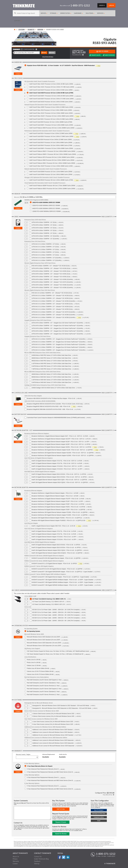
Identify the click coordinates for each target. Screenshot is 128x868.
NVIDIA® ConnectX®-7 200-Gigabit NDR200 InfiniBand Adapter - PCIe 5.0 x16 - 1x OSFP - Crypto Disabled (63, 580)
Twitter (64, 857)
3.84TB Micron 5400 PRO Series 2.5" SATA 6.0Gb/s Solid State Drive (51, 366)
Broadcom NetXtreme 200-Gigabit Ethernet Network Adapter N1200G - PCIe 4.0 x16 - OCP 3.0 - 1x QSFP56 (63, 456)
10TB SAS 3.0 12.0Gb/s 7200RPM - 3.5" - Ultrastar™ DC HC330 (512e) (52, 296)
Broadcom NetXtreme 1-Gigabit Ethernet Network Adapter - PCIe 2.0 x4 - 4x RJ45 (55, 496)
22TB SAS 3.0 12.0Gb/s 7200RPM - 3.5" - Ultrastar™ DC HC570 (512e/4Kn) (54, 312)
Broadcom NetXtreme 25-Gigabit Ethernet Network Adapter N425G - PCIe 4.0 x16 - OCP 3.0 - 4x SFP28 (61, 447)
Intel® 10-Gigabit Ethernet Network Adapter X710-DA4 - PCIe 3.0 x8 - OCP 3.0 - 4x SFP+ (57, 469)
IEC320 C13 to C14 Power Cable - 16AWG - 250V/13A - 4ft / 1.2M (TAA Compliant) (56, 618)
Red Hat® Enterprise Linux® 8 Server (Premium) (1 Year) (43, 686)
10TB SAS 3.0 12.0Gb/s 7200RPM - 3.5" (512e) (45, 244)
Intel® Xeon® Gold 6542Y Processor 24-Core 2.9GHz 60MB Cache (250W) (51, 142)
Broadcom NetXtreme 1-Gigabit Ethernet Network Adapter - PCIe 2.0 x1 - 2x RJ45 (55, 493)
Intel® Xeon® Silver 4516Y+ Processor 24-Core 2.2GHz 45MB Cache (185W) (51, 116)
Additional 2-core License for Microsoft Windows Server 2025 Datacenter (53, 740)
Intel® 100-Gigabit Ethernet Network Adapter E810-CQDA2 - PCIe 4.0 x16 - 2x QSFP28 (57, 550)
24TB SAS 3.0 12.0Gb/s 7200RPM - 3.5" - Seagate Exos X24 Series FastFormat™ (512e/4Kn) (59, 350)
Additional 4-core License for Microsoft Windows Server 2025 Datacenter (53, 743)
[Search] (26, 13)
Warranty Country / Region (23, 754)
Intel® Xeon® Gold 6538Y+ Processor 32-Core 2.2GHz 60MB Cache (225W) (51, 125)
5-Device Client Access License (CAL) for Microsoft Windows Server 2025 (53, 716)
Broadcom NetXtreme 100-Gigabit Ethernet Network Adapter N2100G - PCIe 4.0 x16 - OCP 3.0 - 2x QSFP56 (63, 453)
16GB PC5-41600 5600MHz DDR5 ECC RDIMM (46, 202)
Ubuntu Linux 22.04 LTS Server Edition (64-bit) (40, 671)
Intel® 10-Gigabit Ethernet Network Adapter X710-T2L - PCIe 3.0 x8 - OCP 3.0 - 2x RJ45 (57, 461)
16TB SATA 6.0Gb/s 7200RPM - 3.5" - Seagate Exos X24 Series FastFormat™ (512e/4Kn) (57, 328)
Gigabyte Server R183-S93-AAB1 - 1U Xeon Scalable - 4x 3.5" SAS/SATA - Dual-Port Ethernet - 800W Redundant (61, 65)
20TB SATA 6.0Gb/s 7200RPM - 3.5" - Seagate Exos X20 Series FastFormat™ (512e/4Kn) (57, 323)
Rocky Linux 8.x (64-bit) (34, 660)
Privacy (15, 859)
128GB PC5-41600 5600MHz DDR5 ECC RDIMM (47, 211)
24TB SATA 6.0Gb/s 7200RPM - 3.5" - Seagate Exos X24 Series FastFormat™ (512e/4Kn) (57, 334)
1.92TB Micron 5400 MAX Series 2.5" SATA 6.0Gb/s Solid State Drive (51, 380)
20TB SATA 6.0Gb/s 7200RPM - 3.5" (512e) (44, 233)
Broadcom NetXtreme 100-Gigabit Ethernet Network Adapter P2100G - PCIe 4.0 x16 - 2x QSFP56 (60, 512)
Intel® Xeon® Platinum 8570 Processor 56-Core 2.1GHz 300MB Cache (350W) (52, 157)
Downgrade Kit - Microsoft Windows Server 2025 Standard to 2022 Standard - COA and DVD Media (61, 706)
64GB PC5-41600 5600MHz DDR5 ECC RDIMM (46, 208)
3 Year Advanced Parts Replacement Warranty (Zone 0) (43, 769)
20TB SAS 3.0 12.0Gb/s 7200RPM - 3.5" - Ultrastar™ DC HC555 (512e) (52, 309)
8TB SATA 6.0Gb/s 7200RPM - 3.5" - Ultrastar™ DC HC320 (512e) (51, 266)
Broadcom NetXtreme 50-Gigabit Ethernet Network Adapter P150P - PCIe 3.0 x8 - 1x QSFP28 (58, 510)
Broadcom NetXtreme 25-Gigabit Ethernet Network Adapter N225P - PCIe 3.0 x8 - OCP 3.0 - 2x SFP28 (61, 444)
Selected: (17, 197)
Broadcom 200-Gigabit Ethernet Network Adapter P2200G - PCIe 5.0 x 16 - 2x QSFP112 (57, 518)
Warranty (16, 861)
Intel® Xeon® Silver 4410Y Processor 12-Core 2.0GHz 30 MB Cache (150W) (51, 84)
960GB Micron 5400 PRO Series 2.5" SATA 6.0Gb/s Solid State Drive (51, 361)
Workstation (66, 13)
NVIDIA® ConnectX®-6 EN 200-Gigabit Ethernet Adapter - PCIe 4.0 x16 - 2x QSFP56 (56, 558)
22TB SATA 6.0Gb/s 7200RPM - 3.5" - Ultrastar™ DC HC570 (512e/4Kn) (52, 282)
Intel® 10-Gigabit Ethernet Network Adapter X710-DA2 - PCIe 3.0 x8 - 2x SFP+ (54, 537)
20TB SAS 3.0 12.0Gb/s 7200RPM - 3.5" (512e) (45, 255)
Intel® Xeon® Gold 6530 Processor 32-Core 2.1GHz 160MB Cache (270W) (51, 122)
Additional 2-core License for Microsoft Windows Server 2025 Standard (53, 730)
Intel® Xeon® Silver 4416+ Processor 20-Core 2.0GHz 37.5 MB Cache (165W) (52, 87)
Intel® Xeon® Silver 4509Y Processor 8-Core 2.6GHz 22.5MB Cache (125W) (51, 107)
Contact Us (38, 857)
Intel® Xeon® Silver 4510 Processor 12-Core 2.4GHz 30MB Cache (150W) (51, 110)
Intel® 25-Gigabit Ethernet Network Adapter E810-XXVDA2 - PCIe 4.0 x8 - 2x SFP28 (56, 545)
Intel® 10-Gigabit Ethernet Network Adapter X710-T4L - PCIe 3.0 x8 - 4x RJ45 (54, 534)
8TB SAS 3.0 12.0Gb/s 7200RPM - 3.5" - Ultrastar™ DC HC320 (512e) (52, 293)
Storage (54, 13)
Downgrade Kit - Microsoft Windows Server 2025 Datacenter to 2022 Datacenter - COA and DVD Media (62, 708)
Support (18, 21)
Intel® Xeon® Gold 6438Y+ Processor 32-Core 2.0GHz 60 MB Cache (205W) (51, 96)
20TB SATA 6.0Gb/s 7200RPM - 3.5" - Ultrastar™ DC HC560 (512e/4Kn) (52, 279)
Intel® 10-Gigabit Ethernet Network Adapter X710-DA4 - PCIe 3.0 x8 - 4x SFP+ (54, 540)
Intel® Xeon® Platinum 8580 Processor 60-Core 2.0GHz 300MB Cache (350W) (52, 160)
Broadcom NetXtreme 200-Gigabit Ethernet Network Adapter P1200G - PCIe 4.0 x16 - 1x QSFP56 (60, 515)
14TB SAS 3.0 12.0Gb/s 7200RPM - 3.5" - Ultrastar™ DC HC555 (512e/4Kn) (54, 301)
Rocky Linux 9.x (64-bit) (34, 662)
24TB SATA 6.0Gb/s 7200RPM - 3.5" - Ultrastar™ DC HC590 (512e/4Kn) (52, 285)
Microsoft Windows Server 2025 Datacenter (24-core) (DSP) (44, 646)
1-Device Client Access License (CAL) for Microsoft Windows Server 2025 (53, 714)
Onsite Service (63, 754)
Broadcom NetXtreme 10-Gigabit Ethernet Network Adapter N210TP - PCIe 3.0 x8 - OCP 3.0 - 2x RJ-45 (61, 439)
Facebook (59, 857)
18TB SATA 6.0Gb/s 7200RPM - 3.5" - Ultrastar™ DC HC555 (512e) (51, 277)
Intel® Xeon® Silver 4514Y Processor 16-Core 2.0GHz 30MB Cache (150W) (51, 113)
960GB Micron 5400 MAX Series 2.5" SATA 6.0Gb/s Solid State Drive (51, 377)
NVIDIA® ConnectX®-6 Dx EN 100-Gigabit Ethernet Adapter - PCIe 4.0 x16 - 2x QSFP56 (57, 569)
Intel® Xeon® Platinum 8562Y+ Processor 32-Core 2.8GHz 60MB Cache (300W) (52, 151)
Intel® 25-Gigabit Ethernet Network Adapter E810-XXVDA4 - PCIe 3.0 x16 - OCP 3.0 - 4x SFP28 (59, 477)
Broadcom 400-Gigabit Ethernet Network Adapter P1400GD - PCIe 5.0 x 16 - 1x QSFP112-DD (59, 521)
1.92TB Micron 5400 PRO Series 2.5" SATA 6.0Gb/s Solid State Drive (51, 364)
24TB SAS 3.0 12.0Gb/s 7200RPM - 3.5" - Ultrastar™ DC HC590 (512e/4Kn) (54, 315)
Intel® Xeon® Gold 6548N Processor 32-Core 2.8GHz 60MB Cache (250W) (51, 174)
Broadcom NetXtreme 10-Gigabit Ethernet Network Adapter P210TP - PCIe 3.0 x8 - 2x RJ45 (58, 499)
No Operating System (34, 631)
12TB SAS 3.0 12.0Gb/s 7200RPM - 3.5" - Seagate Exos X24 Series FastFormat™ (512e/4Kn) (59, 342)
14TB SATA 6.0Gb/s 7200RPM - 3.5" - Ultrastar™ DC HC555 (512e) (51, 271)
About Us (16, 857)
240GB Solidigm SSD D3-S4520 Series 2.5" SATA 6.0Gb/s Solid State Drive (53, 388)
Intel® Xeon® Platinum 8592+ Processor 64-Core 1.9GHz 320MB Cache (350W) (52, 163)
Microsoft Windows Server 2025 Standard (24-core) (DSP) (44, 640)
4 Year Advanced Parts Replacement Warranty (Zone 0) (43, 777)
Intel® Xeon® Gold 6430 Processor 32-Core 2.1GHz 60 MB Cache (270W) (51, 93)
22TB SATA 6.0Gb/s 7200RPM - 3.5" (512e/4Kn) (46, 236)
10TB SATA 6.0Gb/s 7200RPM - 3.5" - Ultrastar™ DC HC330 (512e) (51, 268)
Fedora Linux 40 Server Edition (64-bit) (38, 668)
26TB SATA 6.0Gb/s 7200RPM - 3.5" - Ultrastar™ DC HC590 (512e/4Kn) (52, 288)
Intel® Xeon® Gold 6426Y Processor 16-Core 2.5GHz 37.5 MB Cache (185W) (51, 99)
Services (101, 13)
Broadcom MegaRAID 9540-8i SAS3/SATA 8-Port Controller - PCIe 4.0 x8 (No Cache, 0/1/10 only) (55, 404)
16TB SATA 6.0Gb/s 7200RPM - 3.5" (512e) (44, 230)
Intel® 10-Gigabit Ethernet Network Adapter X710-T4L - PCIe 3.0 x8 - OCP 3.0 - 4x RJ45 (57, 463)
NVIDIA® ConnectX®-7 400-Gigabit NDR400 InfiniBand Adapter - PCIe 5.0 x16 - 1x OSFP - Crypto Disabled (63, 582)
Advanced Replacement (49, 754)
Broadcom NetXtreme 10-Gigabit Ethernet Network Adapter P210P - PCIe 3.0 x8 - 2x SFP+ (58, 501)
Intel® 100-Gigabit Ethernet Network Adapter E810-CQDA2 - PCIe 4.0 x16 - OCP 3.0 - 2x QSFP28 (60, 482)
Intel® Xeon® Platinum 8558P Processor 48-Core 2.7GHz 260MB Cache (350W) (52, 186)
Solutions (90, 13)
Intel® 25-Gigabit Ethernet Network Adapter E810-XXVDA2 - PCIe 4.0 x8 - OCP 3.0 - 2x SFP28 (59, 474)
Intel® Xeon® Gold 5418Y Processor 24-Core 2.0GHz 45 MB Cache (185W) (51, 90)
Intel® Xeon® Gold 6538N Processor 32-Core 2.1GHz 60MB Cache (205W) (51, 172)
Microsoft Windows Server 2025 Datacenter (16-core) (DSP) (44, 643)
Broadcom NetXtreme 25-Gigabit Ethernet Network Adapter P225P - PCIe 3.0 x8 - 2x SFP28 (58, 504)
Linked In (68, 857)
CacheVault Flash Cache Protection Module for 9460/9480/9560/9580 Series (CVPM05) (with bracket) (56, 418)
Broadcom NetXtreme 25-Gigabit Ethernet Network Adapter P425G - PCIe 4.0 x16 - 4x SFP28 (58, 507)
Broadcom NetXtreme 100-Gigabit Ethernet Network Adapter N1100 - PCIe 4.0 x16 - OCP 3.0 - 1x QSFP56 (62, 450)
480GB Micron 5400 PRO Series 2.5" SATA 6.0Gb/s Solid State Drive (51, 358)
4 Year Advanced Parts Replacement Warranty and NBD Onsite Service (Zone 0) (50, 780)
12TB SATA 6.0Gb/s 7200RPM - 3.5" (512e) (44, 225)
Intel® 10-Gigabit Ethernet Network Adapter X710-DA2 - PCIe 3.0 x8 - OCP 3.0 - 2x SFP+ (57, 466)
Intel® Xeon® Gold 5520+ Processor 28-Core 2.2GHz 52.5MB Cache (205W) (51, 119)
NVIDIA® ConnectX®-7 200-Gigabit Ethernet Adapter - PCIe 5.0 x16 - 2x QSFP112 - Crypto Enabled (60, 577)
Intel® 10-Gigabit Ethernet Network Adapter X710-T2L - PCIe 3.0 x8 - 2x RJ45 (54, 531)
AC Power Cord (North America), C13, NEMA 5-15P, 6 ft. (48, 602)
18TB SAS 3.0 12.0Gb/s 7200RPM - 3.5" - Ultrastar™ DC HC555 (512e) (52, 307)
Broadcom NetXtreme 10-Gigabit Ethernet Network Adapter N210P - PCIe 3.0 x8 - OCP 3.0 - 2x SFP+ (61, 442)
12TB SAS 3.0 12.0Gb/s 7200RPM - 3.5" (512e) (45, 247)
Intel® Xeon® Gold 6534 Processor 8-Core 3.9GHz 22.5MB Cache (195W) (51, 140)
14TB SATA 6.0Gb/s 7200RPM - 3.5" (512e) (44, 228)
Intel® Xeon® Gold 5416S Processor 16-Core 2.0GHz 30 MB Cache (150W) (51, 102)
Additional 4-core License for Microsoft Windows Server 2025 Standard (53, 732)
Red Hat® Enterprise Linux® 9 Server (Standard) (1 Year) (43, 692)
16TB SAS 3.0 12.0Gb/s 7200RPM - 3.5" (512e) (45, 252)
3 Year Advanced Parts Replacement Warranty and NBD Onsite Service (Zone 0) (50, 772)
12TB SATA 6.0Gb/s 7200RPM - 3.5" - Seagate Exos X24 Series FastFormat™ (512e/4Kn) (57, 326)
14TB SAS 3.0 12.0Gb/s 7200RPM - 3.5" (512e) (45, 250)
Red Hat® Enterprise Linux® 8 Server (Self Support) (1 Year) (44, 680)
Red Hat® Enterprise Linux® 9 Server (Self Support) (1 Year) (44, 689)
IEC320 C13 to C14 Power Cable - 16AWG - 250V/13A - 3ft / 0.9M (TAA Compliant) (56, 615)
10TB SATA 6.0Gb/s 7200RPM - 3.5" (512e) (44, 222)
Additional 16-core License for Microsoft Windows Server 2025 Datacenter (53, 746)
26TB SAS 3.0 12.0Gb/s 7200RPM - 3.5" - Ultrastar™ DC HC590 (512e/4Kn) (54, 317)
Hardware (78, 13)
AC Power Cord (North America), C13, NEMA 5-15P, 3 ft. (49, 599)
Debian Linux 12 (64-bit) (34, 665)
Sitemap (37, 864)
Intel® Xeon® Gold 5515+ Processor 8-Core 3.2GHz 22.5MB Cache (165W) (51, 133)
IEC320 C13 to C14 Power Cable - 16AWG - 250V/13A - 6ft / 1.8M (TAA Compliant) (56, 621)
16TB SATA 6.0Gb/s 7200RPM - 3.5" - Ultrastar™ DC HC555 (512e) (51, 274)
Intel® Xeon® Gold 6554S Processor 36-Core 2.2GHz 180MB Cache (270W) (51, 180)
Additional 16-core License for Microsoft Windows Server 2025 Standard (53, 735)
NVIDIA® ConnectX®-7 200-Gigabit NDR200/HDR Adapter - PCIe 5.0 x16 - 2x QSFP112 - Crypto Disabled (62, 572)
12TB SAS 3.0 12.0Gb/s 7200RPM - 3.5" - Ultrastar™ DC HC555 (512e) (52, 298)
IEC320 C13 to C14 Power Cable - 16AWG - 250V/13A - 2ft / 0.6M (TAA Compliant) (56, 612)
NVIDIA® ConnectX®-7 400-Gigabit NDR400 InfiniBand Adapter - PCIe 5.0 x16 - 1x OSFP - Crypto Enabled (62, 585)
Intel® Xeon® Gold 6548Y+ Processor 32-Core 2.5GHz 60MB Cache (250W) (51, 148)
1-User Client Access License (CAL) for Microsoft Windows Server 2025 (53, 722)
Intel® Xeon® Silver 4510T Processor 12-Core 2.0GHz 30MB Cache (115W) (51, 166)
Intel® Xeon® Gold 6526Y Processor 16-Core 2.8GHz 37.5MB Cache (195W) (51, 136)
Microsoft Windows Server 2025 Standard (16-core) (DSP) (44, 637)
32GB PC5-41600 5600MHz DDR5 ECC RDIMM (46, 205)
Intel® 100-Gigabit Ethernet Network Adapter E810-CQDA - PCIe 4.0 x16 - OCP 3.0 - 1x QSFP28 (59, 480)
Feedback (37, 861)
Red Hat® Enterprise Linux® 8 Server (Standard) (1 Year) (43, 683)
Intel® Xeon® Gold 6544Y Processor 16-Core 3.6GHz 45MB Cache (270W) (51, 145)
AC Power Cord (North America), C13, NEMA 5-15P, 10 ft (49, 604)
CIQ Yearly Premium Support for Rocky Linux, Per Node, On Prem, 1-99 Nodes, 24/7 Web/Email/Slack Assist (58, 651)
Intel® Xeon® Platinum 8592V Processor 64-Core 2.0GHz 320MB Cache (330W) (52, 189)
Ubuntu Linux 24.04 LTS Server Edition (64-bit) (40, 674)
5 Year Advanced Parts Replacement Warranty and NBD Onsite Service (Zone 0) (50, 789)
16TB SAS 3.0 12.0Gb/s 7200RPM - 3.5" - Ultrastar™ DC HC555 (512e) (52, 304)
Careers (15, 864)
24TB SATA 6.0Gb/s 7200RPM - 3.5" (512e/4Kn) (46, 239)
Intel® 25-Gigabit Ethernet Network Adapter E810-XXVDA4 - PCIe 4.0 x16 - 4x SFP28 (56, 548)
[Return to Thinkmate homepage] (24, 6)
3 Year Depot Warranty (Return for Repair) (40, 766)
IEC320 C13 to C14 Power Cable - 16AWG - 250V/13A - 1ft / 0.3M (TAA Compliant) (56, 610)
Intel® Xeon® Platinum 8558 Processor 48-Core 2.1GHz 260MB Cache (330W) (52, 128)
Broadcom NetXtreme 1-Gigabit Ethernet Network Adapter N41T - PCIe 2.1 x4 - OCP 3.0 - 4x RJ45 (60, 436)
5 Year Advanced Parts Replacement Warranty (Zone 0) (43, 786)
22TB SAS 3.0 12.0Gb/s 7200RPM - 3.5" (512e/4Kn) (47, 258)
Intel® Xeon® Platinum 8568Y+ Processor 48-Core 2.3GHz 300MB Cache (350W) (53, 154)
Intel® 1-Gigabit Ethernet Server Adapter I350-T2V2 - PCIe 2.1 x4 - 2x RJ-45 (54, 526)
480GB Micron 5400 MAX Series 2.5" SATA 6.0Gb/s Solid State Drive (51, 374)
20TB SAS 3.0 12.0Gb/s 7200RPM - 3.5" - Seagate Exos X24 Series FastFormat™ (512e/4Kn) (59, 347)
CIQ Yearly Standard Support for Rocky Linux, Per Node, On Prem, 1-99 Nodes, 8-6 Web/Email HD (55, 654)
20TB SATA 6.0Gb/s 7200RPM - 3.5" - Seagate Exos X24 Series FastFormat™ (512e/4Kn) (57, 331)
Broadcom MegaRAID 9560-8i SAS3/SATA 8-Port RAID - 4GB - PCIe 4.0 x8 (49, 406)
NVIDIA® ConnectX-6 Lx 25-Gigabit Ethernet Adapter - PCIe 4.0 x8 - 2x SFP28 (54, 564)
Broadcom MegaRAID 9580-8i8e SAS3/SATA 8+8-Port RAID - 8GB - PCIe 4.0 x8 (50, 409)
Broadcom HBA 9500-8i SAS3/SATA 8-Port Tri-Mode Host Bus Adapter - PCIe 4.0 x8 (51, 398)
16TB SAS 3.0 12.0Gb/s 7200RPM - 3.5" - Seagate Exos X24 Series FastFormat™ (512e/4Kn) (59, 345)
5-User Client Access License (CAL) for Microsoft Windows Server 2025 (53, 724)
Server (44, 13)
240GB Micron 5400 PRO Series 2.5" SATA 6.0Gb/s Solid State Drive (51, 355)
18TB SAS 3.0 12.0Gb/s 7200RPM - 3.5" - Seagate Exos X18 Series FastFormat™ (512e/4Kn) (59, 339)
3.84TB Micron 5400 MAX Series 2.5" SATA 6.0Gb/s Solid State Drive (51, 382)
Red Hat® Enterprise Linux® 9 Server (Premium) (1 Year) (43, 695)
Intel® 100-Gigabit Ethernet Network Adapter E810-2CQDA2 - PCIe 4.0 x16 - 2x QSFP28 (57, 553)
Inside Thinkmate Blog (41, 859)
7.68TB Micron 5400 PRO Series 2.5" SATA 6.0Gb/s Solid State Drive (51, 369)
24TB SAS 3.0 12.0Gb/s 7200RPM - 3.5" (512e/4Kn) (47, 260)
